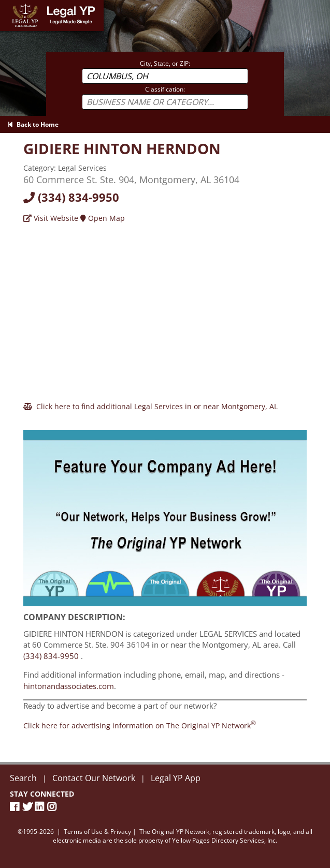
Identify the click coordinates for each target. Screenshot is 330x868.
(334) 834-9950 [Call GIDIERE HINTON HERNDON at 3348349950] (51, 656)
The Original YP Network (174, 832)
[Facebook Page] (16, 807)
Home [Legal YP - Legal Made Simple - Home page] (10, 5)
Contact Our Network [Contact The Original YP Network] (94, 778)
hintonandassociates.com (69, 686)
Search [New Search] (23, 778)
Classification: (165, 89)
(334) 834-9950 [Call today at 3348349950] (71, 197)
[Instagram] (53, 807)
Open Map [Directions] (103, 218)
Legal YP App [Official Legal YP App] (176, 778)
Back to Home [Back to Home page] (33, 124)
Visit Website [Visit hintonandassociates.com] (51, 218)
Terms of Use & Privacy (97, 832)
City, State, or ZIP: (165, 63)
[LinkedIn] (41, 807)
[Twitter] (28, 807)
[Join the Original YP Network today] (140, 725)
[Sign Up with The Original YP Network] (165, 513)
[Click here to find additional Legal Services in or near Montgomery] (150, 406)
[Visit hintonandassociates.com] (122, 148)
